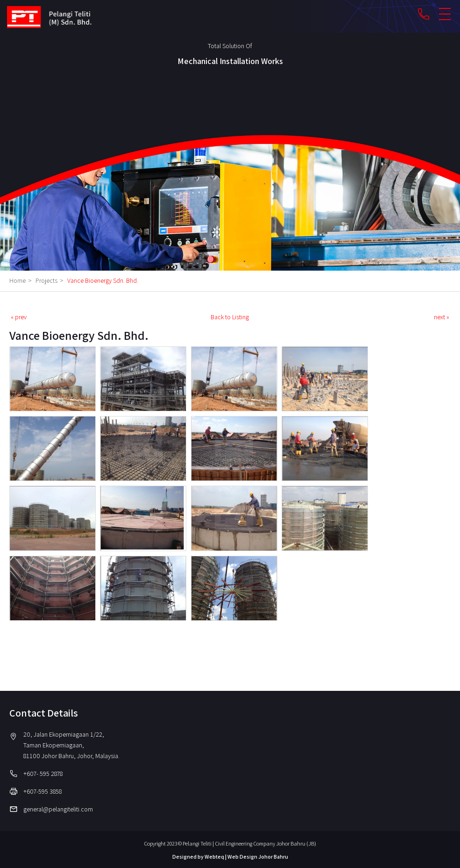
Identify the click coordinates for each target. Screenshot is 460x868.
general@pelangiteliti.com (58, 809)
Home (22, 280)
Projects (51, 280)
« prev (19, 317)
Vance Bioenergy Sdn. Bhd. (103, 280)
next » (442, 317)
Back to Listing (230, 317)
